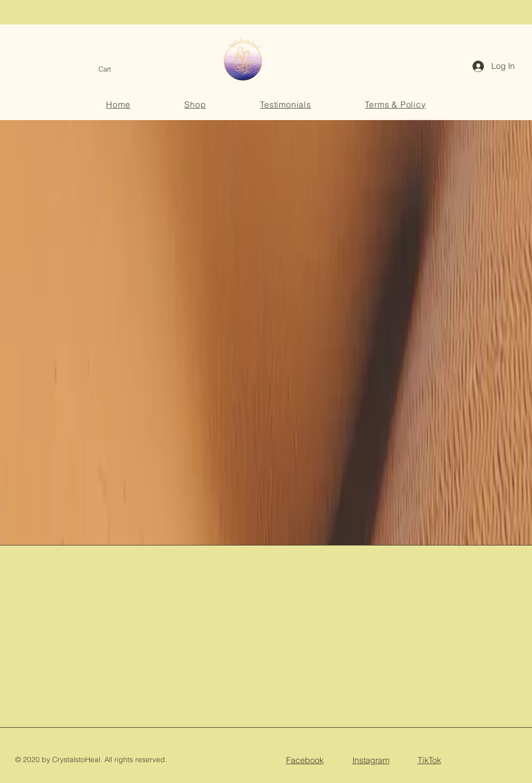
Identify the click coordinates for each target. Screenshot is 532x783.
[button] (112, 69)
